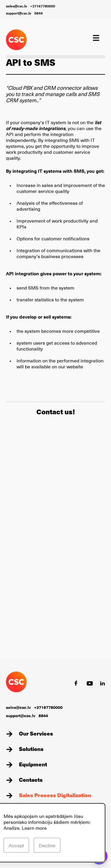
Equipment (33, 764)
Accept (16, 845)
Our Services (36, 733)
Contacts (31, 780)
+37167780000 (43, 6)
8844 (38, 13)
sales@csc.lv (16, 6)
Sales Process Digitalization (55, 795)
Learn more (34, 828)
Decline (47, 845)
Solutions (31, 749)
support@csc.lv (18, 13)
